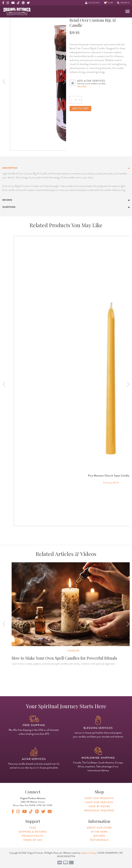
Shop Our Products (99, 798)
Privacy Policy (33, 836)
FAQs (33, 828)
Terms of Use (33, 840)
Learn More (82, 86)
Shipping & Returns (33, 832)
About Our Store (99, 828)
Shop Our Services (99, 802)
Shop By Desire (99, 806)
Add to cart (80, 108)
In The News (99, 832)
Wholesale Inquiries (99, 811)
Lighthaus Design (89, 853)
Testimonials (99, 840)
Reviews (99, 836)
